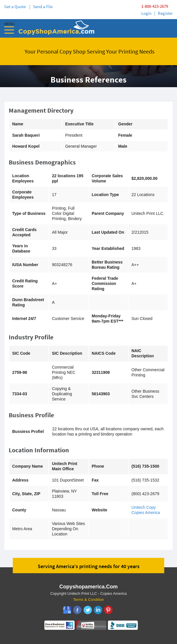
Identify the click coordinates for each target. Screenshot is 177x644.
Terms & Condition (88, 600)
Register (165, 13)
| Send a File (41, 7)
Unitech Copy (144, 507)
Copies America (146, 513)
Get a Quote (16, 7)
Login (146, 13)
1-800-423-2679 (155, 6)
